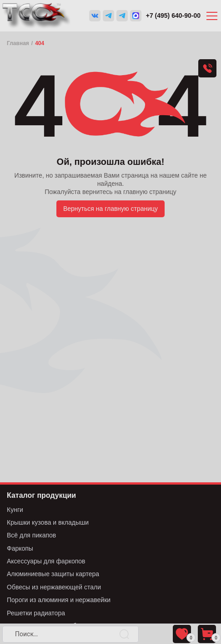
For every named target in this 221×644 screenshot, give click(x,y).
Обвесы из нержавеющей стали (54, 587)
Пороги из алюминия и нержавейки (59, 600)
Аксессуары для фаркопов (46, 561)
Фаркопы (20, 548)
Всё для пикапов (31, 535)
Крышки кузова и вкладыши (48, 522)
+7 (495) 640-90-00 (173, 15)
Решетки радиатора (36, 613)
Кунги (15, 510)
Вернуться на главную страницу (110, 209)
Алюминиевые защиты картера (53, 574)
